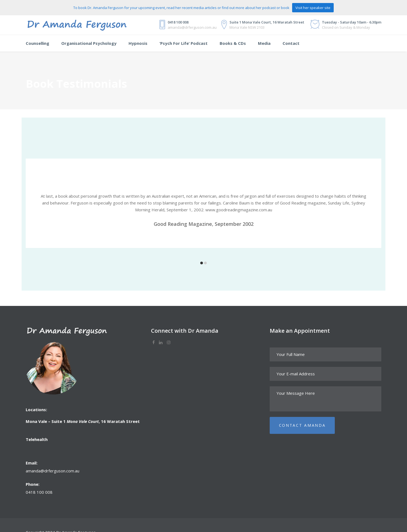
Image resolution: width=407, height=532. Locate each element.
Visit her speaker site (313, 8)
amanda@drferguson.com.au (53, 471)
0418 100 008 (39, 492)
